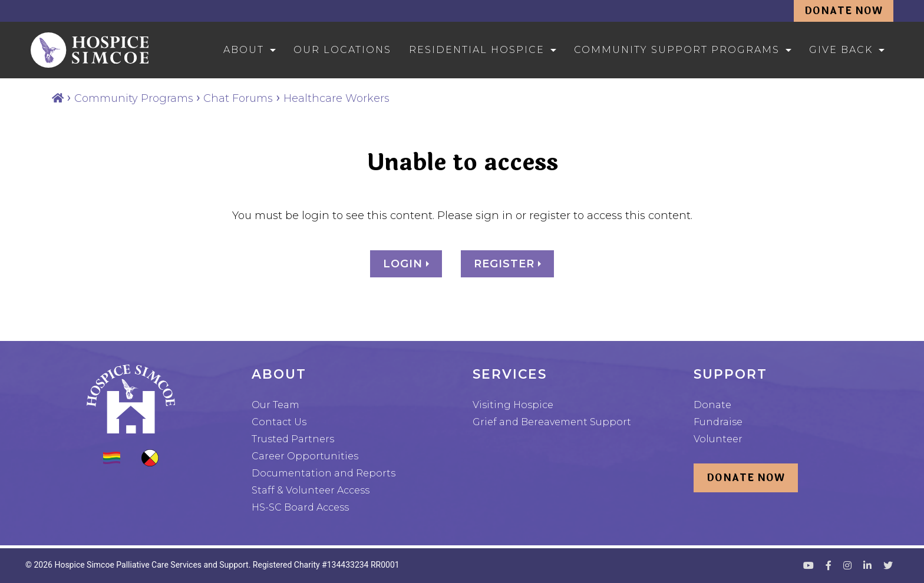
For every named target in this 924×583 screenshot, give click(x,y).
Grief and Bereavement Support (552, 422)
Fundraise (718, 422)
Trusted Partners (293, 439)
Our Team (275, 405)
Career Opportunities (305, 456)
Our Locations (342, 50)
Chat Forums (238, 98)
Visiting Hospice (513, 405)
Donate (712, 405)
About (244, 50)
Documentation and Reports (324, 473)
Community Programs (134, 98)
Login (405, 264)
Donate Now (844, 11)
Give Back (841, 50)
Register (506, 264)
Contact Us (279, 422)
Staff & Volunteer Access (311, 490)
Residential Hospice (477, 50)
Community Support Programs (677, 50)
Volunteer (718, 439)
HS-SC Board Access (300, 507)
